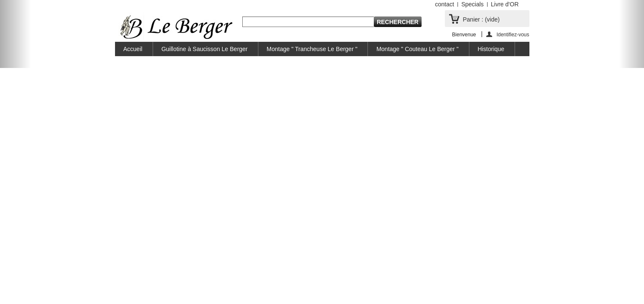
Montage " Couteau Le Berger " (417, 49)
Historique (491, 49)
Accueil (133, 49)
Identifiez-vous (513, 34)
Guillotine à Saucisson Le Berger (205, 49)
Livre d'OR (505, 4)
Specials (473, 4)
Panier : (481, 19)
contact (445, 4)
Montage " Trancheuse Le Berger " (312, 49)
